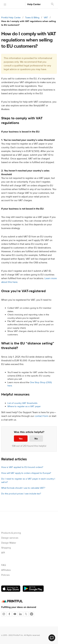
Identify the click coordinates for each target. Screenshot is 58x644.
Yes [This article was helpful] (21, 439)
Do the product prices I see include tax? (21, 494)
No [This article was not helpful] (36, 439)
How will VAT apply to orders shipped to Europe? (26, 473)
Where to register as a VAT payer (24, 406)
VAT (46, 18)
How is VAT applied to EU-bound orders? (22, 467)
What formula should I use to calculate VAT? (23, 488)
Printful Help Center (11, 18)
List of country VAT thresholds (22, 403)
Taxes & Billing (32, 18)
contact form (41, 416)
